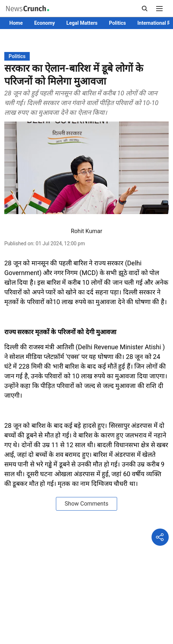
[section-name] (17, 56)
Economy (44, 23)
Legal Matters (82, 23)
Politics (117, 23)
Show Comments (87, 504)
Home (16, 23)
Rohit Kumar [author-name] (87, 231)
